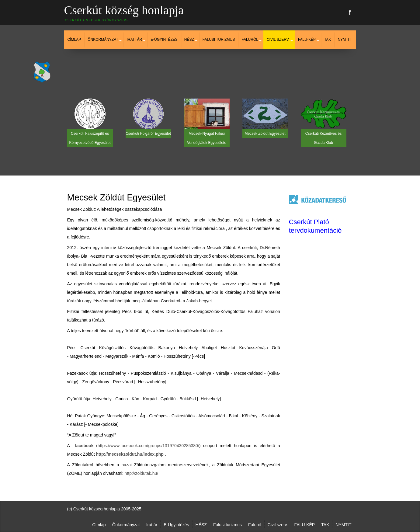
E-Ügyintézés (164, 40)
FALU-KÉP (307, 40)
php (160, 454)
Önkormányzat (103, 40)
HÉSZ (189, 40)
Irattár (134, 40)
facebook (84, 446)
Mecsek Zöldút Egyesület (116, 197)
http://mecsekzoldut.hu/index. (126, 454)
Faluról (250, 40)
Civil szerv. (278, 40)
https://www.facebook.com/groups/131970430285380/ (148, 446)
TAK (328, 40)
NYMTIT (344, 40)
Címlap (74, 40)
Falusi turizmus (219, 40)
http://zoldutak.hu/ (142, 473)
